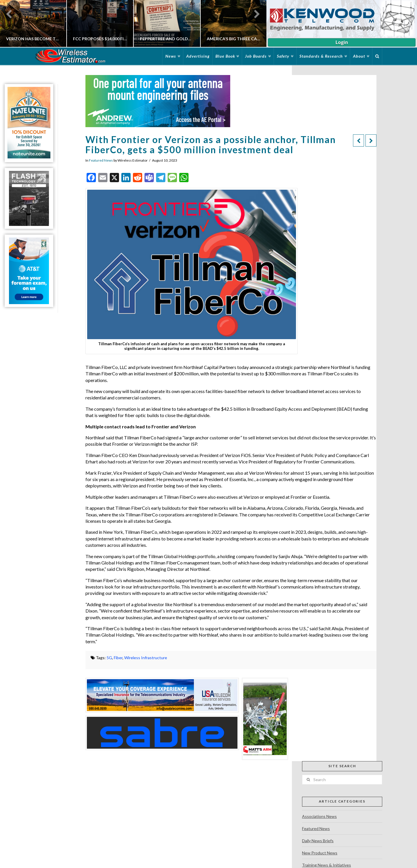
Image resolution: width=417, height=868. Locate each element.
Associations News (319, 816)
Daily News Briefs (318, 841)
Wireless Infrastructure (146, 658)
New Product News (320, 853)
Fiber (118, 658)
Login (342, 42)
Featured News (101, 160)
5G (109, 658)
